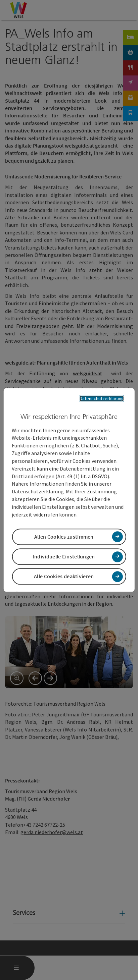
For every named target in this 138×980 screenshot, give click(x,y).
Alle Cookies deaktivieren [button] (64, 577)
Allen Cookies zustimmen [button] (64, 537)
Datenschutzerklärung (102, 398)
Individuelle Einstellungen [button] (64, 556)
